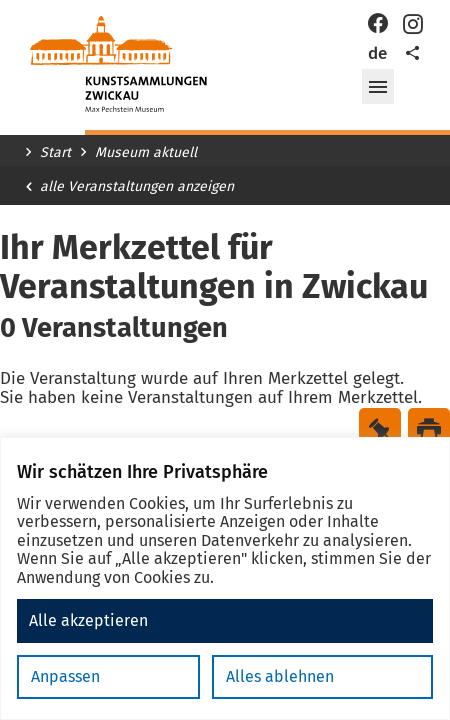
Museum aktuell (146, 153)
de (377, 53)
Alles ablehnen (280, 676)
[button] (378, 87)
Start (55, 153)
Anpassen (65, 676)
